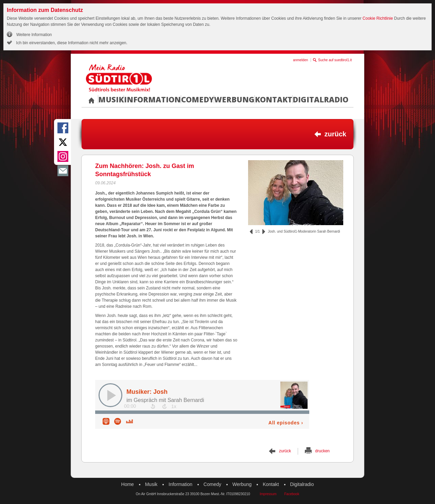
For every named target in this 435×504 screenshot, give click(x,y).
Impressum (268, 494)
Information (152, 99)
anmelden (300, 60)
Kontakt (274, 99)
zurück (335, 134)
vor (264, 232)
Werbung (234, 99)
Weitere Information (34, 35)
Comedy (197, 99)
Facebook (292, 494)
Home (128, 484)
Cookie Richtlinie (378, 18)
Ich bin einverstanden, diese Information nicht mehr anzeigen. (71, 43)
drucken (322, 451)
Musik (111, 99)
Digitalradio (320, 99)
